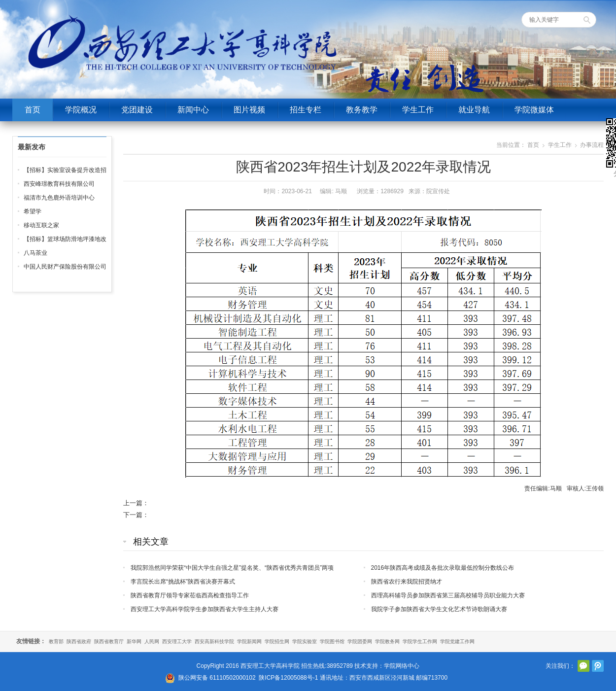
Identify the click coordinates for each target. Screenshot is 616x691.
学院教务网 (387, 641)
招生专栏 (306, 110)
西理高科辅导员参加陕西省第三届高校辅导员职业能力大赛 (448, 595)
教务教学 (362, 110)
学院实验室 (305, 641)
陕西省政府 (79, 641)
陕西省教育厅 (109, 641)
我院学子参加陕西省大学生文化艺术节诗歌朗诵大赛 (439, 609)
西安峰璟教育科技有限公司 (59, 184)
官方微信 (583, 666)
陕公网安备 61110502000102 (217, 678)
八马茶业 (35, 253)
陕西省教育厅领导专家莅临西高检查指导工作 (190, 595)
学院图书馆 (332, 641)
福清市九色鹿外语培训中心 (59, 198)
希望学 (33, 211)
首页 (33, 110)
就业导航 (474, 110)
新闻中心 (193, 110)
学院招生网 (277, 641)
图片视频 (249, 110)
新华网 (134, 641)
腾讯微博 (598, 666)
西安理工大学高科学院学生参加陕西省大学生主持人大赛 (205, 609)
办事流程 (592, 145)
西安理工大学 (177, 641)
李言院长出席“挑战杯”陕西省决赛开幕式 (183, 582)
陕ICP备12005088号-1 (288, 678)
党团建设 (137, 110)
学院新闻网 (249, 641)
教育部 (56, 641)
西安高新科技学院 (214, 641)
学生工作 (418, 110)
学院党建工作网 (457, 641)
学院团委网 (360, 641)
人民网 (152, 641)
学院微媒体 (534, 110)
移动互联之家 (41, 225)
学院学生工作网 (420, 641)
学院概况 (81, 110)
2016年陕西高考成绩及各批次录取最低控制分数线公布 (443, 568)
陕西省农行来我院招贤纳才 (407, 582)
